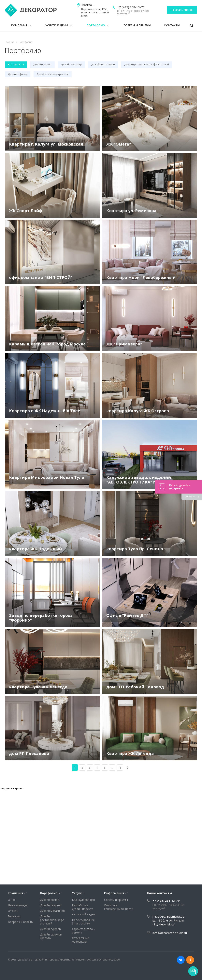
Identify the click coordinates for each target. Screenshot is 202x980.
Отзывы (13, 911)
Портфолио (98, 25)
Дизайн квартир (51, 905)
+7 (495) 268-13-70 (131, 7)
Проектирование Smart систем (83, 922)
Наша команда (18, 905)
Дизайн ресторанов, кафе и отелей (52, 920)
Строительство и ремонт (84, 931)
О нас (12, 900)
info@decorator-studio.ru (170, 933)
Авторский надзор (84, 914)
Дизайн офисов (50, 929)
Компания (21, 25)
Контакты (172, 25)
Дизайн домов (50, 900)
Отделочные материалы (80, 940)
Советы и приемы (137, 25)
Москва (87, 5)
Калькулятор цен (83, 900)
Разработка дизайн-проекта (83, 907)
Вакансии (14, 916)
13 (120, 768)
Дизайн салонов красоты (51, 936)
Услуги (77, 893)
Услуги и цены (59, 25)
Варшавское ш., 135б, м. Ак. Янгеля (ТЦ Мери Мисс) (95, 12)
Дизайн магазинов (52, 911)
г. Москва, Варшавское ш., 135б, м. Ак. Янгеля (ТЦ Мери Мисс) (168, 920)
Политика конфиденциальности (119, 907)
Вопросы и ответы (21, 922)
